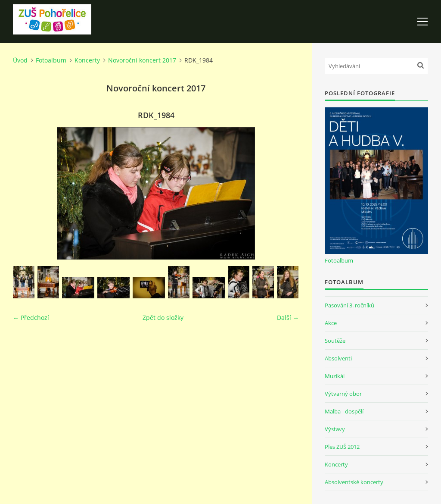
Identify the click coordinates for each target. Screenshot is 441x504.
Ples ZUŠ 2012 (342, 447)
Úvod (20, 60)
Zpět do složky (163, 318)
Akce (331, 323)
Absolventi (338, 358)
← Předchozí (31, 318)
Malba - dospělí (344, 411)
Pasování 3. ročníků (349, 305)
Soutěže (335, 341)
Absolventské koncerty (354, 482)
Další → (288, 318)
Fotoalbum (51, 60)
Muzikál (335, 376)
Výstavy (335, 429)
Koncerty (87, 60)
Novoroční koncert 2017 (142, 60)
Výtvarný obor (343, 394)
